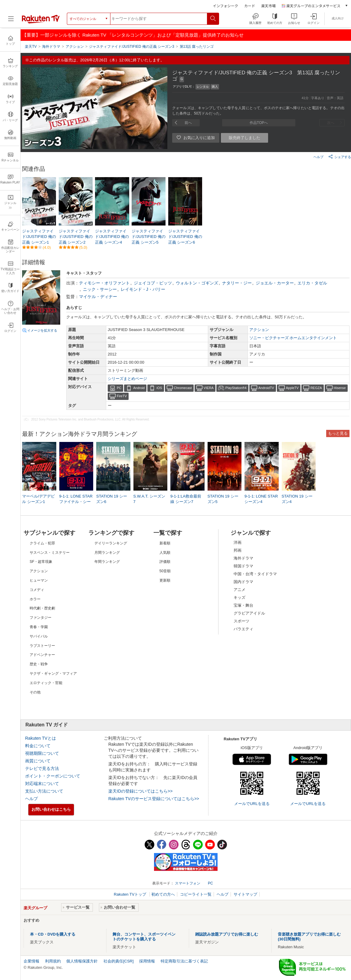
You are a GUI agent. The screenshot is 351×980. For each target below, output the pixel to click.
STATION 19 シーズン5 (223, 499)
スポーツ (241, 621)
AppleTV (292, 388)
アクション (259, 330)
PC (119, 388)
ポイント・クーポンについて (53, 776)
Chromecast (183, 388)
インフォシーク (225, 6)
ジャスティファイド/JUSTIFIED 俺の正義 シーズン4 (112, 237)
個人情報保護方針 (82, 961)
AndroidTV (266, 388)
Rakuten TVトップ (131, 894)
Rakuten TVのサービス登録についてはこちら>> (154, 799)
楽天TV (31, 47)
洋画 (238, 542)
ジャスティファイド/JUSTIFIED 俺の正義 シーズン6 (185, 237)
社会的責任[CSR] (119, 961)
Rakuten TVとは (41, 738)
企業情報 (31, 961)
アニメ (239, 590)
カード (250, 6)
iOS (159, 388)
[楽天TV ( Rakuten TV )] (41, 22)
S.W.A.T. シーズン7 (149, 499)
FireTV (122, 396)
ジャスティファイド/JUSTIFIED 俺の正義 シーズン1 (39, 237)
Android (139, 388)
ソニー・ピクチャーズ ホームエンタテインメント (293, 338)
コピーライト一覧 (196, 894)
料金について (38, 746)
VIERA (209, 388)
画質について (38, 761)
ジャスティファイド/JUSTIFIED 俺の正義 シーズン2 (76, 237)
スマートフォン (188, 883)
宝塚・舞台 (243, 605)
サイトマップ (245, 894)
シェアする (340, 157)
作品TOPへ (259, 123)
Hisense (340, 388)
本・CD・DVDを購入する (53, 934)
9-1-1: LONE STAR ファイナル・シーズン (76, 502)
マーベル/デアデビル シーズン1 (38, 499)
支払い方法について (44, 791)
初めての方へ (163, 894)
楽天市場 (268, 6)
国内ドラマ (243, 582)
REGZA (316, 388)
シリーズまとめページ (127, 379)
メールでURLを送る (252, 804)
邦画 (238, 550)
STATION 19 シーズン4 (297, 499)
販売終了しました (244, 138)
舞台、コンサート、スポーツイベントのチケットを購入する (144, 937)
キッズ (239, 597)
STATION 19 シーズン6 (112, 499)
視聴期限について (42, 753)
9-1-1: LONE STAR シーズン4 (261, 499)
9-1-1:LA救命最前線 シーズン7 (186, 499)
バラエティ (243, 629)
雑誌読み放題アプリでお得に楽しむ (227, 934)
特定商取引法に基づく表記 (184, 961)
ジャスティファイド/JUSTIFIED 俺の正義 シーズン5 (149, 237)
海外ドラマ (243, 558)
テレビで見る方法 (42, 768)
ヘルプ (318, 157)
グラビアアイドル (249, 613)
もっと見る (338, 433)
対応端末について (42, 784)
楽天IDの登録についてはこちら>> (140, 791)
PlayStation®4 (236, 388)
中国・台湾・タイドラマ (255, 574)
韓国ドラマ (243, 566)
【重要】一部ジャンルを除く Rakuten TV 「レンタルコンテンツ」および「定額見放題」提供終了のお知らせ (133, 35)
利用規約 (53, 961)
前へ (188, 123)
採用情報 (147, 961)
